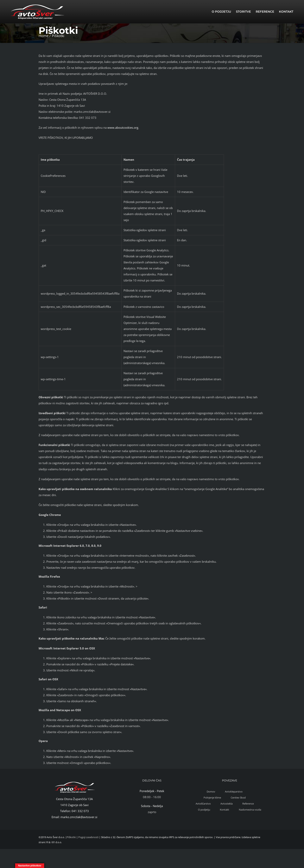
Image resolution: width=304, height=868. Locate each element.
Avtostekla (227, 804)
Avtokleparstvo (234, 792)
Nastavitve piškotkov (30, 866)
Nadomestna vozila (250, 810)
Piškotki (71, 837)
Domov (211, 792)
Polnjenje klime (212, 798)
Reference (248, 804)
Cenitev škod (238, 798)
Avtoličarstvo (203, 804)
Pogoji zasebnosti (88, 837)
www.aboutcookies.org (123, 128)
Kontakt (225, 810)
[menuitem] (221, 12)
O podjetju (204, 810)
